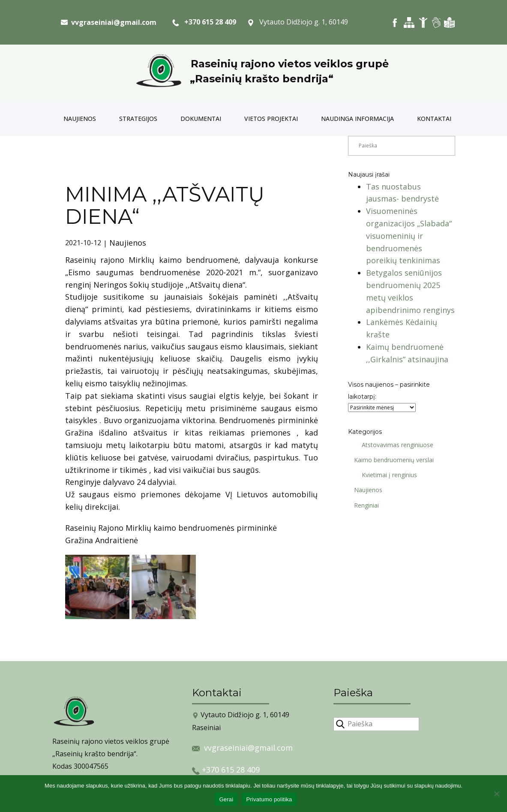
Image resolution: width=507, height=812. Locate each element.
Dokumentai (201, 119)
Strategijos (138, 119)
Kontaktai (434, 119)
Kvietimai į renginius (386, 475)
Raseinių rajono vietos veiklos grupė (290, 64)
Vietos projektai (271, 119)
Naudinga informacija (357, 119)
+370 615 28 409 (204, 22)
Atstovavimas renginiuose (394, 445)
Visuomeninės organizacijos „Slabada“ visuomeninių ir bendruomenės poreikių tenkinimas (409, 236)
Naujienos (80, 119)
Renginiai (363, 505)
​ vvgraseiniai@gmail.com (109, 22)
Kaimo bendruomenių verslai (391, 460)
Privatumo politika (269, 799)
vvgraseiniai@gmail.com (248, 748)
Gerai (226, 799)
